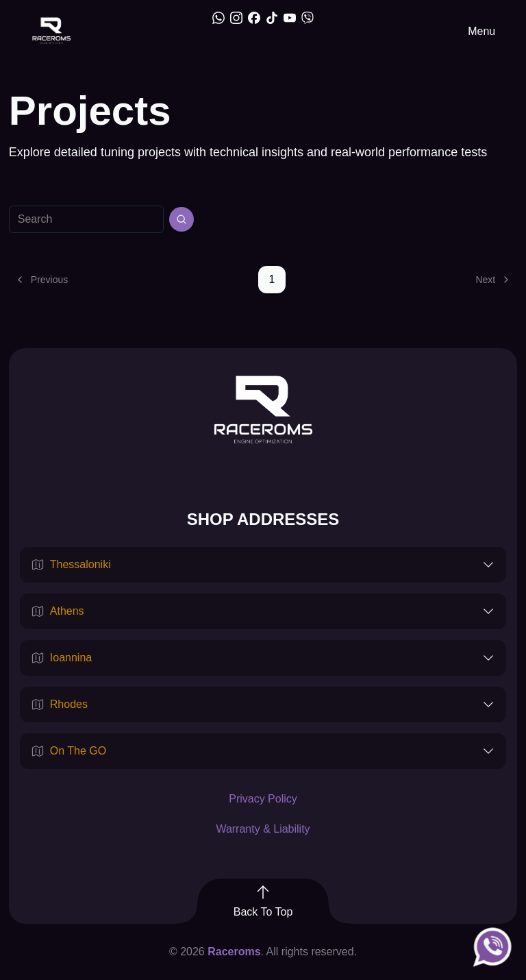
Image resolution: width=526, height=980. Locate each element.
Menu (481, 31)
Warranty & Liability (263, 829)
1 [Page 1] (272, 279)
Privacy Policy (263, 799)
